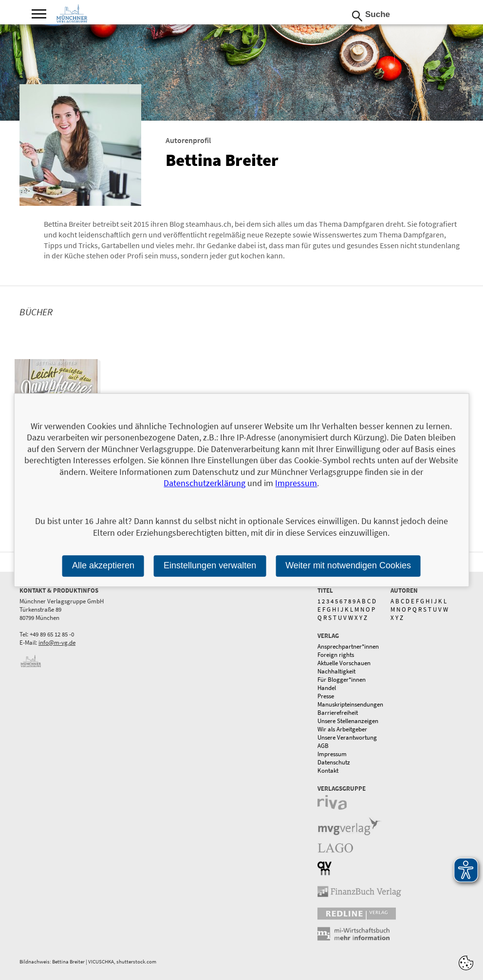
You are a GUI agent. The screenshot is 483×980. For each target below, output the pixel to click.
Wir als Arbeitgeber (342, 729)
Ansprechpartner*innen (348, 646)
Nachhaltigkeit (336, 671)
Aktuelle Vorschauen (344, 663)
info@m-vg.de (57, 643)
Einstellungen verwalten (210, 565)
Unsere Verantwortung (347, 737)
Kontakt (328, 771)
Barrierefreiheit (338, 713)
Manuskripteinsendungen (350, 704)
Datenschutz (334, 762)
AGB (323, 746)
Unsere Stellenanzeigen (348, 721)
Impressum (332, 754)
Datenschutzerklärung (204, 483)
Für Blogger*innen (342, 680)
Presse (326, 696)
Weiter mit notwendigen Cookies (348, 565)
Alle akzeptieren (103, 565)
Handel (327, 688)
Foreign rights (336, 655)
